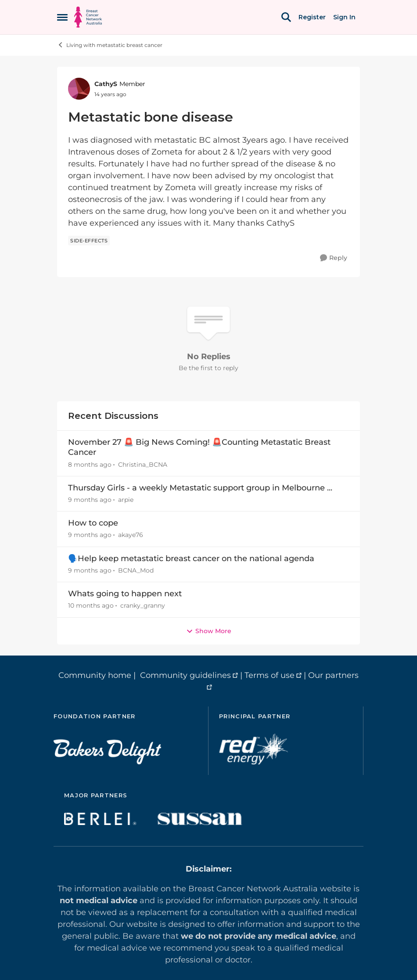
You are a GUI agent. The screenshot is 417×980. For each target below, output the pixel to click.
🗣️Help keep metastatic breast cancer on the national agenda (191, 558)
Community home (95, 675)
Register (312, 17)
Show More (209, 631)
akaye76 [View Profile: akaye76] (131, 535)
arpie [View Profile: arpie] (126, 500)
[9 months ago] (90, 500)
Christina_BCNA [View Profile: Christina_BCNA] (143, 465)
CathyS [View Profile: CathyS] (106, 84)
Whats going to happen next (125, 594)
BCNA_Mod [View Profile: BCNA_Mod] (136, 570)
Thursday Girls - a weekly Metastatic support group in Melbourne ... (200, 488)
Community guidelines (185, 675)
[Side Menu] (62, 17)
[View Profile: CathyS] (79, 89)
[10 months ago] (91, 606)
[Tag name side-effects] (89, 241)
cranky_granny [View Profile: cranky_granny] (143, 606)
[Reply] (334, 258)
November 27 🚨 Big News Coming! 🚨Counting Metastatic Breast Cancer (199, 447)
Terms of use (270, 675)
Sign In (344, 17)
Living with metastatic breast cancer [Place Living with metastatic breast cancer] (110, 45)
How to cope (93, 523)
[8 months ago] (90, 465)
